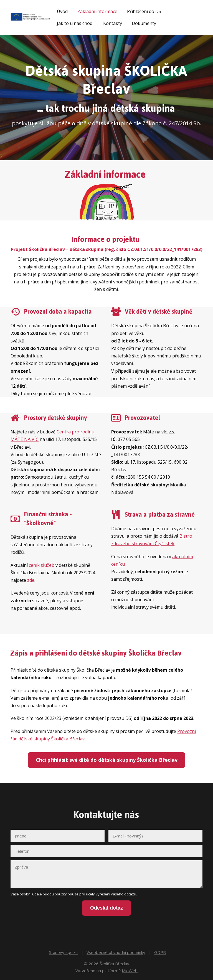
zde (31, 580)
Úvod (62, 11)
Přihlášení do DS (144, 11)
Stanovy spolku (63, 949)
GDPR (160, 949)
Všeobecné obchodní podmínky (116, 949)
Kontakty (113, 23)
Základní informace (97, 11)
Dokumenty (144, 23)
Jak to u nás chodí (75, 23)
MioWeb (130, 968)
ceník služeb (42, 565)
